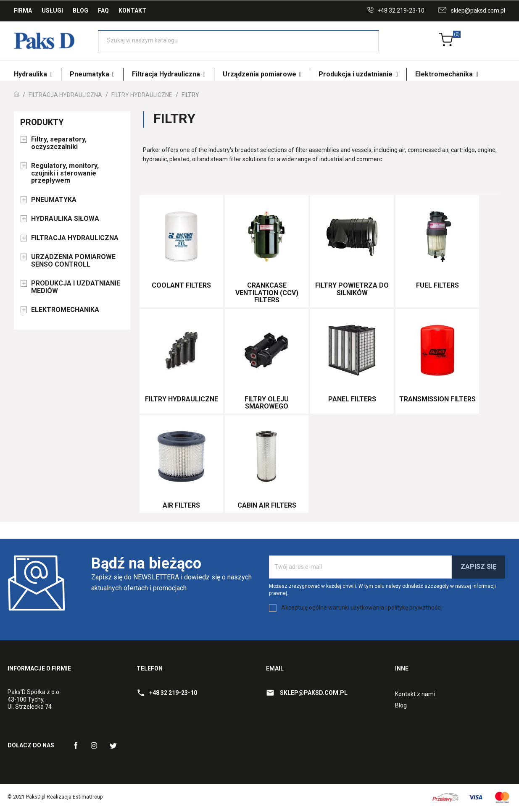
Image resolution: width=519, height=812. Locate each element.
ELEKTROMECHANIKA (65, 310)
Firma (23, 10)
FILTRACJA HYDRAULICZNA (75, 238)
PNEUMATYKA (54, 200)
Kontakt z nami (415, 694)
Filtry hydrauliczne (182, 399)
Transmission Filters (437, 399)
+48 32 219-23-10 (401, 10)
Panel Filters (352, 399)
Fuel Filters (437, 285)
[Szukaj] (238, 41)
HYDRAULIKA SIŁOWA (65, 219)
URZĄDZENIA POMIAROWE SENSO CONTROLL (73, 261)
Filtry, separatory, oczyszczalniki (59, 143)
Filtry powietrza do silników (352, 289)
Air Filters (181, 505)
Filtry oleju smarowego (267, 403)
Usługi (52, 10)
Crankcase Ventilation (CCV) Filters (267, 293)
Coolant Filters (181, 285)
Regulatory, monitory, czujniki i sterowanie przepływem (65, 173)
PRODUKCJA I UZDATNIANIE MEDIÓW (76, 287)
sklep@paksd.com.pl (478, 10)
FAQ (103, 10)
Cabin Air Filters (267, 505)
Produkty (42, 122)
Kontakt (132, 10)
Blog (80, 10)
